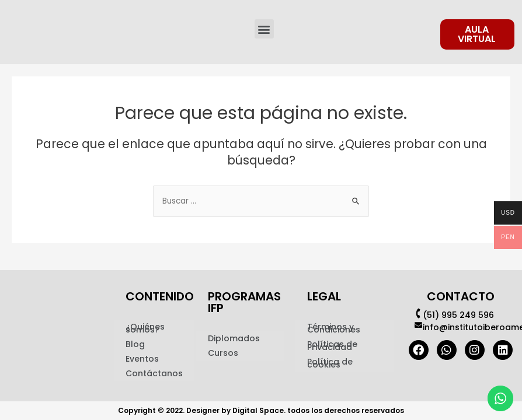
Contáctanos (154, 373)
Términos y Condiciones (334, 328)
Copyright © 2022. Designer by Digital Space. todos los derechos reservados (261, 410)
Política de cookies (330, 363)
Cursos (223, 353)
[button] (264, 29)
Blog (135, 344)
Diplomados (234, 338)
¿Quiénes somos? (145, 328)
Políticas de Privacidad (332, 346)
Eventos (142, 359)
